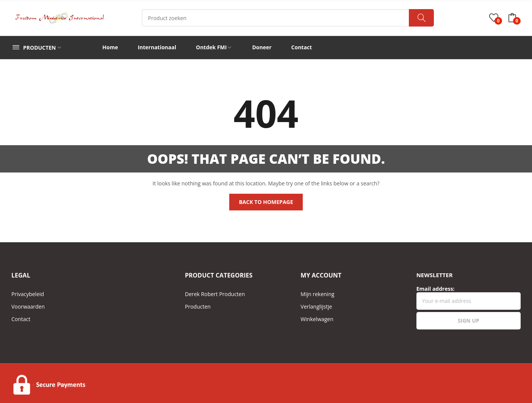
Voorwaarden (28, 307)
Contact (21, 319)
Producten (198, 307)
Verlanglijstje (316, 307)
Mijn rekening (317, 294)
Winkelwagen (317, 319)
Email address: (469, 297)
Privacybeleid (28, 294)
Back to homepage (266, 202)
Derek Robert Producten (215, 294)
